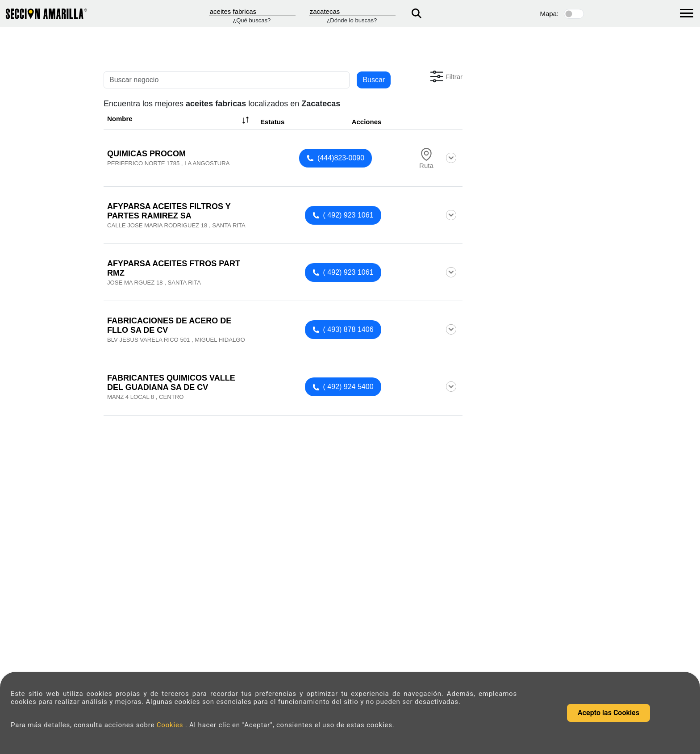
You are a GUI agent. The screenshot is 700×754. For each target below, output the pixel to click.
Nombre (179, 120)
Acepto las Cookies (608, 713)
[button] (445, 76)
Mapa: (550, 14)
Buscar (374, 80)
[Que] (252, 12)
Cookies (171, 725)
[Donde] (352, 12)
